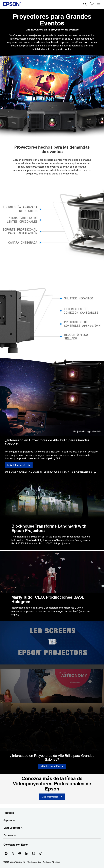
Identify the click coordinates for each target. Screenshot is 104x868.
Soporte (9, 820)
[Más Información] (19, 465)
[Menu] (99, 4)
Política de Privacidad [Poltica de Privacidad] (51, 862)
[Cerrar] (52, 500)
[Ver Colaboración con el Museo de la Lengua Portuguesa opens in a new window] (52, 472)
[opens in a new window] (41, 853)
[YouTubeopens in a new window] (20, 853)
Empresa (10, 835)
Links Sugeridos (13, 828)
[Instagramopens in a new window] (34, 853)
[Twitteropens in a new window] (13, 853)
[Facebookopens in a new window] (6, 853)
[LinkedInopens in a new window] (27, 853)
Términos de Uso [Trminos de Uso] (34, 862)
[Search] (85, 4)
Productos (10, 813)
